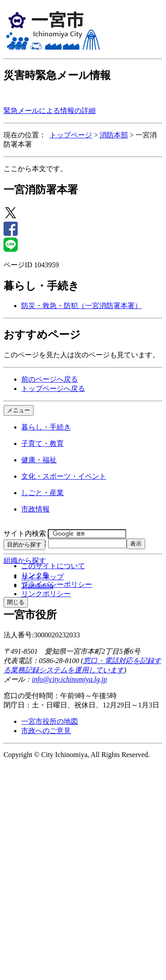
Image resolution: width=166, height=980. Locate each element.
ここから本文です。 (35, 169)
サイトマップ (42, 577)
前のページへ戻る (50, 379)
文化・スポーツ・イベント (64, 476)
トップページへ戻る (53, 388)
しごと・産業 (42, 493)
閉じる (16, 602)
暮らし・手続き (46, 427)
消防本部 (114, 135)
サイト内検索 (25, 533)
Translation (37, 586)
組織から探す (25, 560)
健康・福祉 (39, 460)
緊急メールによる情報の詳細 (50, 111)
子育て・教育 (42, 443)
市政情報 (35, 509)
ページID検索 (25, 543)
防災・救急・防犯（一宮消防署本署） (81, 306)
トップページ (71, 135)
